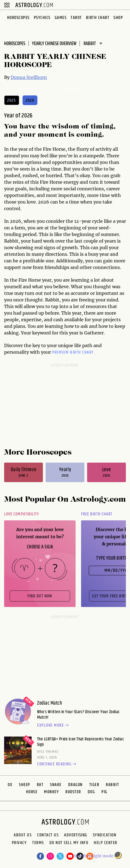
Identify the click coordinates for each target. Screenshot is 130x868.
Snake (56, 785)
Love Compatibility (22, 514)
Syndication (105, 835)
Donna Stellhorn (29, 77)
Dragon (75, 785)
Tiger (94, 785)
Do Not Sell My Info (69, 843)
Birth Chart (98, 18)
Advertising (76, 835)
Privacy (19, 843)
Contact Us (48, 835)
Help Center (106, 843)
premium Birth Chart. (73, 352)
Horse (32, 792)
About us (23, 835)
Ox (10, 785)
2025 (12, 101)
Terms (38, 843)
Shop (118, 18)
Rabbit (112, 785)
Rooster (73, 792)
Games (61, 18)
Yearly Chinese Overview (54, 44)
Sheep (25, 785)
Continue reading (57, 764)
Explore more (54, 726)
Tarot (76, 18)
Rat (40, 785)
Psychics (42, 18)
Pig (104, 792)
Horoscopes (18, 18)
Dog (91, 792)
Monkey (51, 792)
